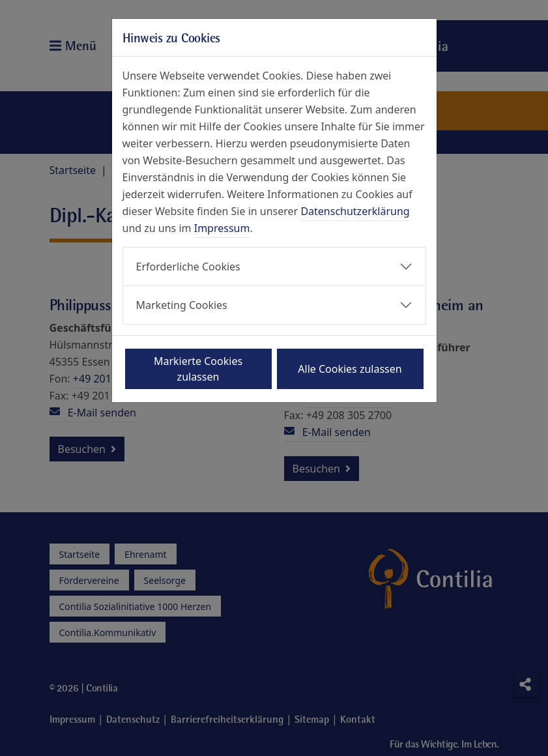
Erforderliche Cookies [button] (188, 267)
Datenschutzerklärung (355, 211)
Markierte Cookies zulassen (198, 369)
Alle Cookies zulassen (350, 369)
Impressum (222, 228)
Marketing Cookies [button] (182, 305)
